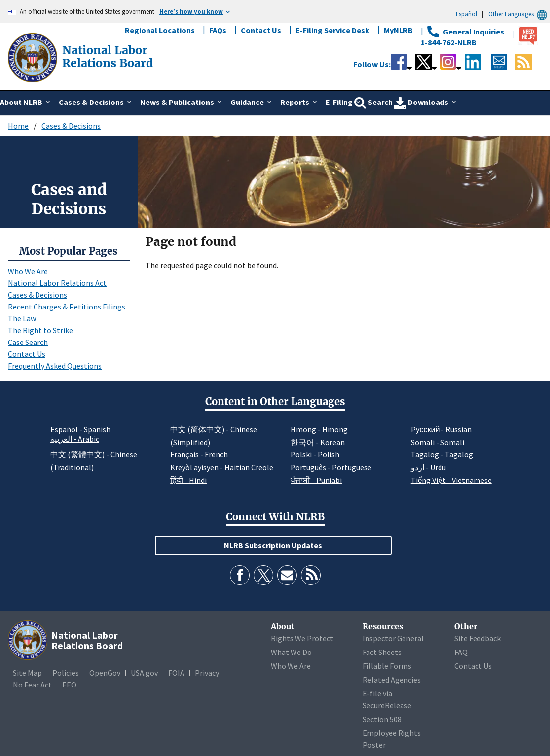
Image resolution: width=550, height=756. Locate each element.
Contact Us (261, 30)
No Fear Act (32, 685)
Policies (66, 673)
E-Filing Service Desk (332, 30)
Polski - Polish (315, 454)
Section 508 (382, 719)
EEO (69, 685)
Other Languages (519, 14)
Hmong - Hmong (319, 429)
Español (466, 14)
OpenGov (105, 673)
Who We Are (28, 271)
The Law (22, 318)
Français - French (199, 454)
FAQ (461, 652)
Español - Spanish (80, 429)
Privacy (207, 673)
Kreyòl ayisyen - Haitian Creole (222, 467)
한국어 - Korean (318, 442)
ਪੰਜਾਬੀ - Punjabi (316, 480)
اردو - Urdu (428, 467)
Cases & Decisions (71, 126)
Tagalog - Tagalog (442, 454)
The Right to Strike (40, 330)
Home (18, 126)
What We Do (291, 652)
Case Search (28, 342)
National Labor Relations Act (57, 283)
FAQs (218, 30)
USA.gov (144, 673)
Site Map (27, 673)
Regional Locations (160, 30)
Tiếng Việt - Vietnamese (451, 480)
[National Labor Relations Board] (34, 57)
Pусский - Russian (441, 429)
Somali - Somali (438, 442)
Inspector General (393, 638)
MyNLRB (398, 30)
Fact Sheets (382, 652)
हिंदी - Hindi (188, 480)
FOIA (176, 673)
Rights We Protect (302, 638)
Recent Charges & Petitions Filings (67, 307)
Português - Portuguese (331, 467)
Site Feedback (477, 638)
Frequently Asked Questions (55, 366)
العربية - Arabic (75, 439)
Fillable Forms (387, 666)
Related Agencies (392, 680)
